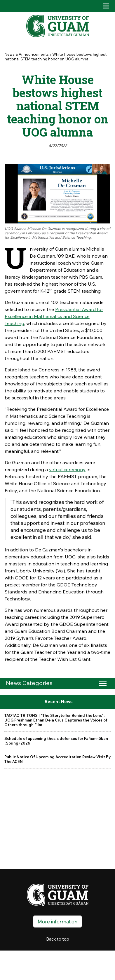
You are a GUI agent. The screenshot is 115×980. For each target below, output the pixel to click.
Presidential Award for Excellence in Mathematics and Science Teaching (54, 316)
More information (57, 922)
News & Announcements (27, 54)
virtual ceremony (67, 469)
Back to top (58, 939)
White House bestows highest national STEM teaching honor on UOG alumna (56, 57)
